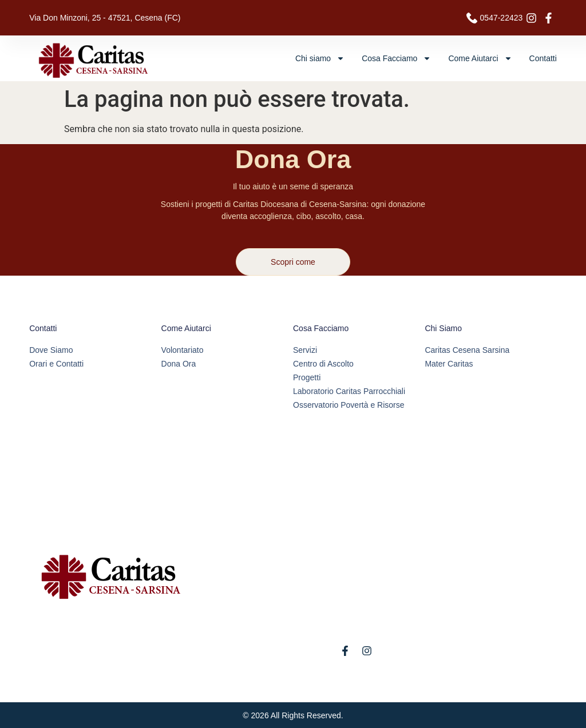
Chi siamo (320, 58)
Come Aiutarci (480, 58)
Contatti (543, 58)
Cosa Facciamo (396, 58)
